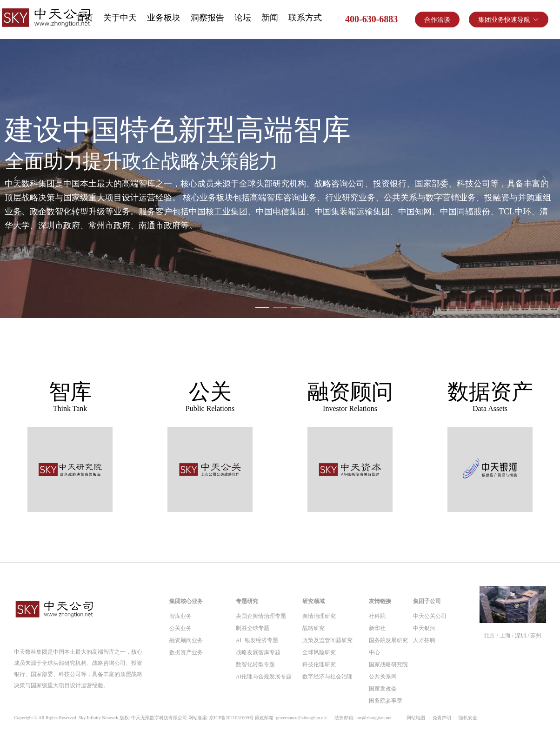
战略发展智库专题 (258, 652)
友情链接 (380, 601)
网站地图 (416, 718)
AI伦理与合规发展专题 (264, 677)
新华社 (377, 628)
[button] (509, 20)
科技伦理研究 (319, 664)
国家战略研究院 (388, 664)
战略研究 (313, 628)
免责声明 (442, 718)
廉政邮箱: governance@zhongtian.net (291, 718)
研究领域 (313, 601)
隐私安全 (468, 718)
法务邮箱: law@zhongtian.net (363, 718)
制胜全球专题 (253, 628)
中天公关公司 (430, 616)
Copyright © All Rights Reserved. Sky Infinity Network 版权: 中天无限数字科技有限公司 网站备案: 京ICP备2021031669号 (203, 718)
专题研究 (247, 601)
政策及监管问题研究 (327, 640)
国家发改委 (383, 689)
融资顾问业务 (186, 640)
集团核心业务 (186, 601)
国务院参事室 (386, 701)
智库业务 (180, 616)
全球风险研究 (319, 652)
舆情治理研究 (319, 616)
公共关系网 (383, 677)
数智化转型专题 (255, 664)
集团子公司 (427, 601)
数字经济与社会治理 (327, 677)
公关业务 (180, 628)
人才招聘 (424, 640)
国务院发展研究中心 (388, 646)
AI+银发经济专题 (257, 640)
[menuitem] (120, 19)
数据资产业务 (186, 652)
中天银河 (424, 628)
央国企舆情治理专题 (261, 616)
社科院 (377, 616)
